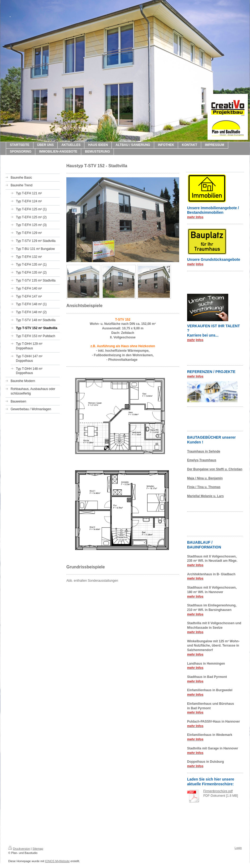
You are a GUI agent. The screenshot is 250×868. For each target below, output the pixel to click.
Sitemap (38, 849)
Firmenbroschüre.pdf (218, 791)
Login (238, 848)
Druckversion (19, 849)
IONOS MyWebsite (57, 861)
